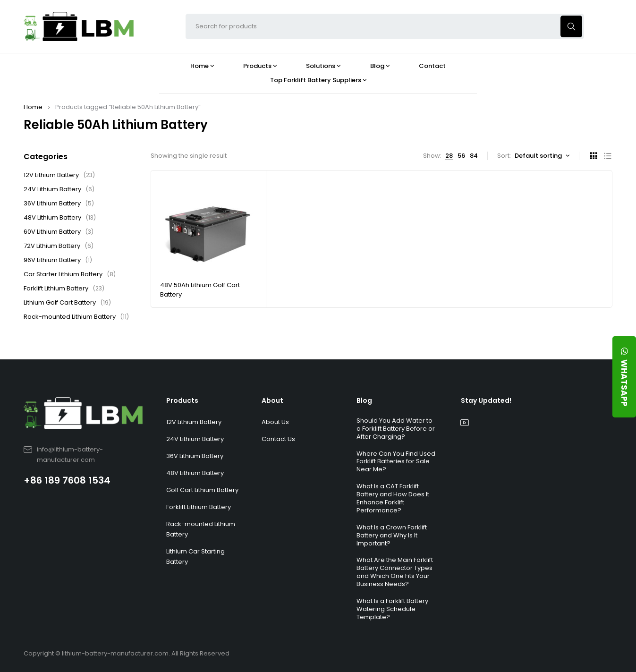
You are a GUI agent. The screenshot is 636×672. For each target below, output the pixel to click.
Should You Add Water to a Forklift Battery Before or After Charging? (396, 429)
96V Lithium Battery (58, 260)
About (272, 400)
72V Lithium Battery (59, 246)
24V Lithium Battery (59, 189)
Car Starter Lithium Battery (70, 274)
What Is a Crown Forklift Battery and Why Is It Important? (392, 535)
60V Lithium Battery (59, 232)
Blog (364, 400)
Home (33, 107)
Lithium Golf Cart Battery (67, 303)
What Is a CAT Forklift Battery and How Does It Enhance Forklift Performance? (393, 498)
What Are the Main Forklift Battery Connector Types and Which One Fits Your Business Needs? (395, 572)
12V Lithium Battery (59, 175)
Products (182, 400)
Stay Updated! (486, 400)
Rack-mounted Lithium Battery (76, 317)
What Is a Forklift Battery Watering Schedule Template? (392, 609)
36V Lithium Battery (59, 204)
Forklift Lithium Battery (64, 289)
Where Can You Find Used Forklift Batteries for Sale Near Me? (396, 462)
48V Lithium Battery (60, 218)
